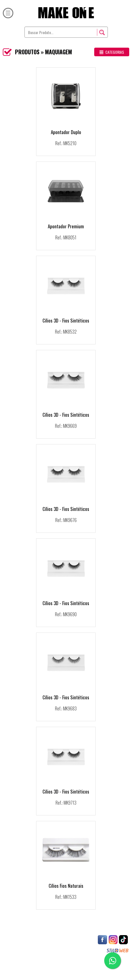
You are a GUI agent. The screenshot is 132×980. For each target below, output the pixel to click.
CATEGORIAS (112, 52)
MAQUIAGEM (58, 52)
